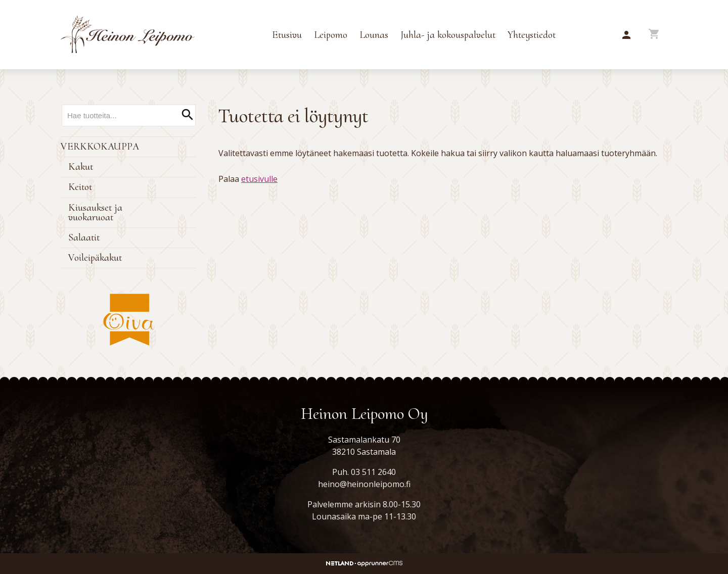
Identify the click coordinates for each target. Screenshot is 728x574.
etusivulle (259, 179)
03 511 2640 (373, 472)
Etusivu (287, 35)
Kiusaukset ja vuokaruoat (95, 212)
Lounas (374, 35)
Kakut (81, 167)
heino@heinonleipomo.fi (364, 484)
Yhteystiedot (532, 35)
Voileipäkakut (95, 258)
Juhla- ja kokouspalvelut (448, 35)
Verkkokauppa (100, 147)
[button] (626, 35)
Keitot (80, 187)
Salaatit (84, 237)
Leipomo (331, 35)
